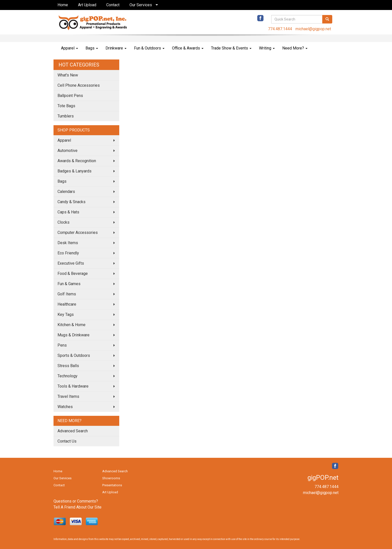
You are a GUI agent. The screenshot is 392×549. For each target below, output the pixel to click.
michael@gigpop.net (313, 29)
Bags (92, 48)
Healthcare (67, 304)
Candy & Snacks (71, 202)
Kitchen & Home (71, 325)
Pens (62, 345)
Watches (65, 407)
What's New (68, 75)
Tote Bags (66, 106)
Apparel (69, 48)
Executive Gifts (71, 263)
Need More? (295, 48)
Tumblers (66, 116)
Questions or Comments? (76, 501)
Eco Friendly (68, 253)
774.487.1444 (280, 29)
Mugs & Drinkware (73, 335)
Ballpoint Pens (70, 96)
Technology (67, 376)
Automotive (67, 151)
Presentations (112, 485)
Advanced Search (73, 431)
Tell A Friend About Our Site (77, 507)
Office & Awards (188, 48)
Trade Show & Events (231, 48)
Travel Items (68, 396)
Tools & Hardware (73, 386)
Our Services (141, 5)
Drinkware (116, 48)
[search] (327, 19)
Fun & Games (69, 284)
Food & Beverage (73, 274)
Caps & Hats (68, 212)
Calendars (66, 192)
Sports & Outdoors (74, 355)
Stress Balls (68, 366)
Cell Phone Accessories (79, 85)
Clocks (63, 222)
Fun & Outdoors (149, 48)
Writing (267, 48)
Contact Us (67, 441)
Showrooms (111, 478)
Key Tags (66, 314)
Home (63, 5)
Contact (113, 5)
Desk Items (68, 243)
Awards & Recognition (77, 161)
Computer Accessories (78, 233)
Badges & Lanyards (74, 171)
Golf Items (67, 294)
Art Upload (87, 5)
